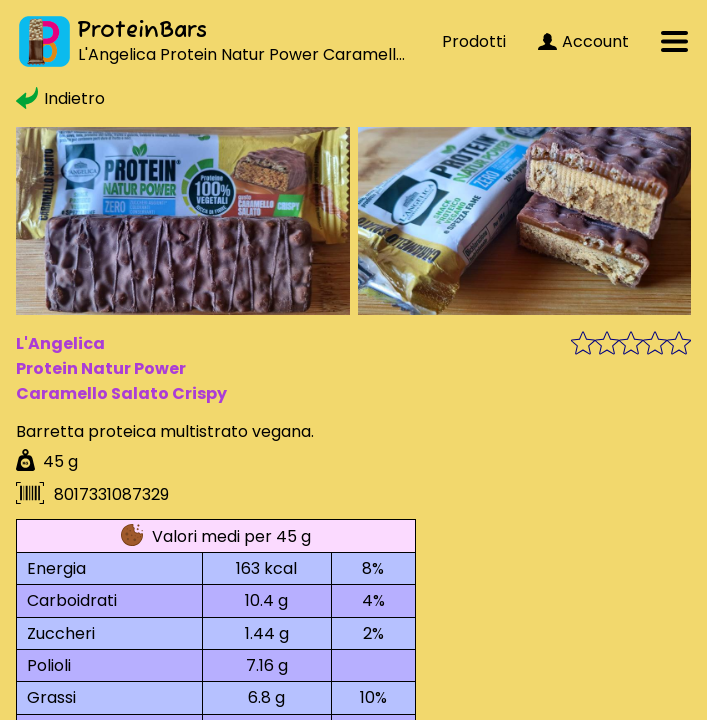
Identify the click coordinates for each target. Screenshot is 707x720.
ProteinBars (142, 31)
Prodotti (474, 41)
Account (583, 41)
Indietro (60, 98)
